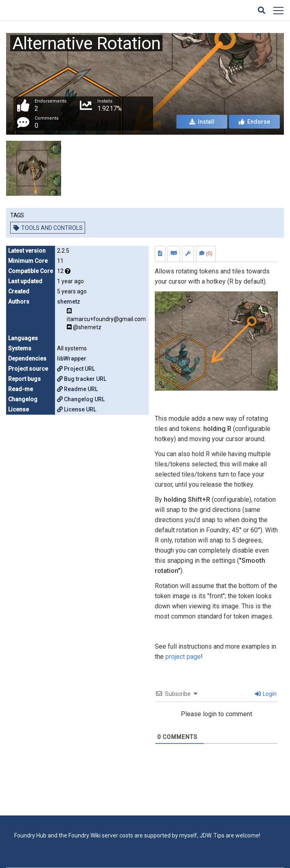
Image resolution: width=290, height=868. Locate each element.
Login (266, 694)
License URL (77, 409)
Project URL (76, 369)
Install (202, 122)
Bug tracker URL (82, 379)
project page (183, 657)
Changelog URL (81, 399)
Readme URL (77, 389)
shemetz (69, 302)
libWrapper (72, 359)
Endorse (254, 122)
